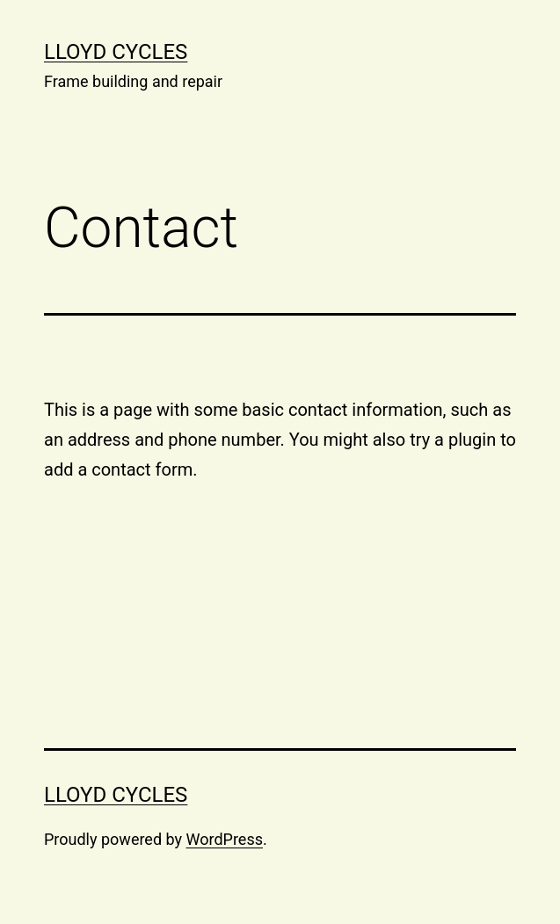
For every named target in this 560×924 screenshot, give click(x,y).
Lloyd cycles (116, 52)
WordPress (225, 839)
